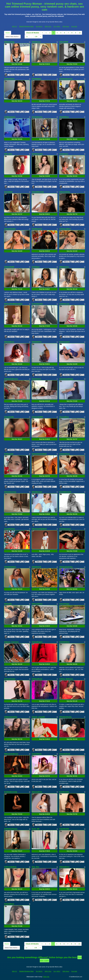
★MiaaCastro (64, 267)
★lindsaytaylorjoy (66, 567)
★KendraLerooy (10, 492)
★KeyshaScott (65, 754)
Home (8, 33)
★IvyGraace (64, 154)
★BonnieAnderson (11, 754)
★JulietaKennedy (11, 792)
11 (27, 37)
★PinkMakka (36, 79)
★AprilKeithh (64, 829)
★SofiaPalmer (64, 642)
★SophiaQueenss (66, 79)
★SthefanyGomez (11, 829)
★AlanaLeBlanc (65, 229)
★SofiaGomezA (65, 529)
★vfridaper (36, 267)
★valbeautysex (10, 117)
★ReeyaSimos (37, 604)
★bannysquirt (64, 342)
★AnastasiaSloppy (66, 379)
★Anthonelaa (64, 792)
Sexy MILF (57, 26)
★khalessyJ (36, 42)
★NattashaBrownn (11, 379)
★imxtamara (36, 379)
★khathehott (36, 567)
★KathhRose (64, 117)
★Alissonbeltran (10, 867)
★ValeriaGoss (9, 79)
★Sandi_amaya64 (38, 717)
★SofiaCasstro (37, 154)
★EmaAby (8, 604)
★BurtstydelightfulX (39, 529)
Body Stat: (17, 64)
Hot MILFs (39, 26)
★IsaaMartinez (9, 529)
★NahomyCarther (11, 717)
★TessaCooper (10, 679)
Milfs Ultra (48, 26)
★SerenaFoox (37, 792)
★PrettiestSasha (65, 717)
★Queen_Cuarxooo (11, 642)
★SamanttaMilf (37, 417)
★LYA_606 (36, 829)
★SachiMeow (9, 904)
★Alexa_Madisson (66, 679)
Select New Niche (12, 37)
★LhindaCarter (37, 304)
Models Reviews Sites (26, 26)
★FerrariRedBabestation (13, 304)
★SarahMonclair (38, 192)
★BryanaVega (9, 42)
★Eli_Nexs (8, 154)
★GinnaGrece (64, 867)
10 (80, 33)
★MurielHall (64, 42)
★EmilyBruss (9, 342)
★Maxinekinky (65, 192)
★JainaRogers (37, 642)
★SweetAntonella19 (39, 454)
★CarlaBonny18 (65, 492)
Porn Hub (74, 26)
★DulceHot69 (9, 267)
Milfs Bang (66, 26)
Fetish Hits (46, 977)
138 (36, 37)
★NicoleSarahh (10, 229)
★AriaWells (8, 192)
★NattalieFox (37, 342)
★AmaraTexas (64, 454)
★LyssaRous (64, 417)
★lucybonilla (9, 417)
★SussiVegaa (64, 604)
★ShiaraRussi (37, 679)
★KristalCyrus (37, 117)
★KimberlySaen (10, 567)
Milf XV (15, 26)
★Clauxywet (9, 454)
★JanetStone (37, 754)
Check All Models (33, 33)
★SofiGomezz (37, 229)
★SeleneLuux (64, 304)
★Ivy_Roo (35, 867)
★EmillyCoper (37, 492)
